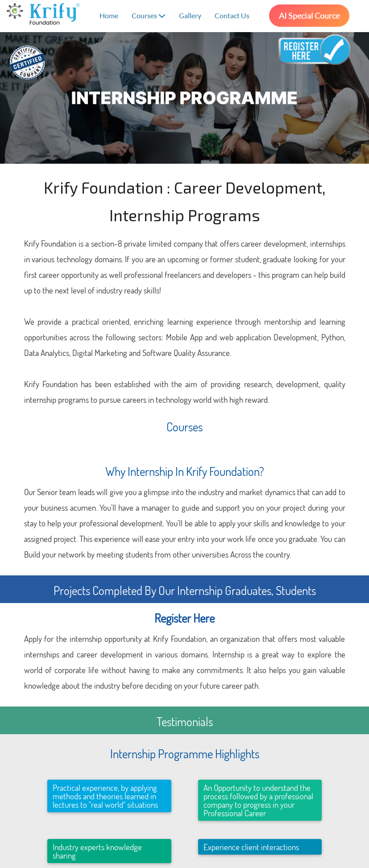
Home (109, 16)
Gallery (190, 16)
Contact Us (232, 16)
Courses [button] (149, 16)
